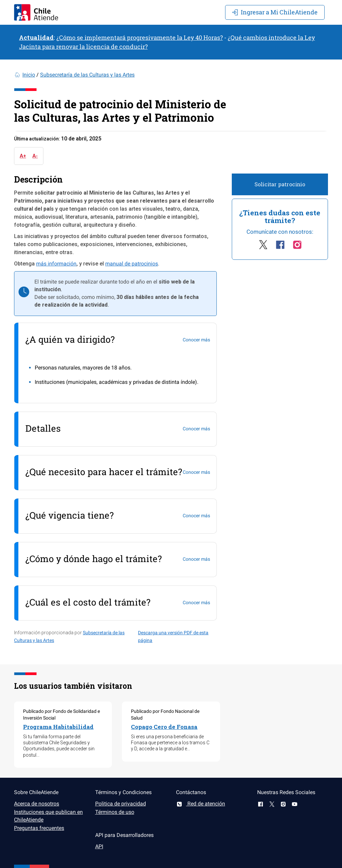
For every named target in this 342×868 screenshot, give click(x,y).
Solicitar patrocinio (280, 184)
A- (35, 156)
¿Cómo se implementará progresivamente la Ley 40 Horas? (140, 37)
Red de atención (201, 804)
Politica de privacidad (121, 804)
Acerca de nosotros (37, 804)
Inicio (29, 75)
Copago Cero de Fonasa (164, 727)
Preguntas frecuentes (39, 828)
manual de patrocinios (132, 264)
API (99, 846)
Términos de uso (115, 812)
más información (56, 264)
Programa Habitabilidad (58, 727)
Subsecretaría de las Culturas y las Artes (87, 75)
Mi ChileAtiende (275, 12)
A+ (23, 156)
